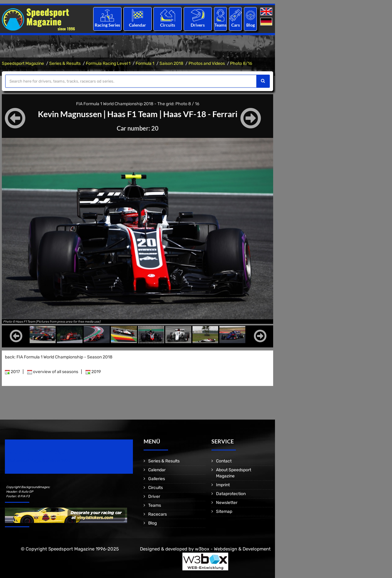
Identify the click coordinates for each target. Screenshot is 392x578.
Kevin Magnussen (67, 114)
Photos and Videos (207, 63)
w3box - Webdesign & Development (233, 549)
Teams (220, 25)
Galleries (157, 479)
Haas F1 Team (133, 114)
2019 (93, 372)
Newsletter (227, 503)
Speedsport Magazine (23, 63)
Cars (236, 25)
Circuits (168, 25)
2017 (12, 372)
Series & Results (65, 63)
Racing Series (107, 25)
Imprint (223, 485)
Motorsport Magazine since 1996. (40, 461)
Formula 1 (145, 63)
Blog (251, 25)
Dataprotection (231, 494)
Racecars (158, 514)
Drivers (198, 25)
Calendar (137, 25)
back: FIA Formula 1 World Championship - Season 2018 (59, 357)
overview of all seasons (53, 372)
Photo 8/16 (241, 63)
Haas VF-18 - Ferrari (203, 114)
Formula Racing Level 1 (108, 63)
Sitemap (224, 511)
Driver (154, 496)
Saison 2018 (171, 63)
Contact (224, 461)
